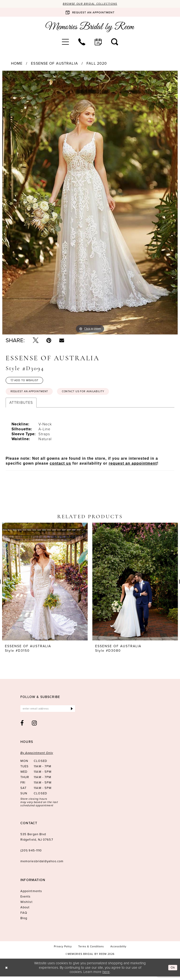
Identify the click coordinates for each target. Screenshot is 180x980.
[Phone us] (82, 42)
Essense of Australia (54, 64)
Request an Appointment (32, 394)
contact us (60, 466)
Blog (24, 922)
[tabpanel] (90, 203)
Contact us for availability (92, 394)
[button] (65, 42)
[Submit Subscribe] (72, 712)
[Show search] (115, 42)
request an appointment (133, 466)
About (25, 911)
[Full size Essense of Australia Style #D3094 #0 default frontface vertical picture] (90, 203)
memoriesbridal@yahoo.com (42, 865)
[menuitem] (65, 42)
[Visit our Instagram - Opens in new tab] (34, 726)
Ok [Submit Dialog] (172, 971)
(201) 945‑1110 (31, 854)
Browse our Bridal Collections (90, 4)
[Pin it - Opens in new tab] (49, 341)
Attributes (21, 405)
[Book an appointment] (90, 13)
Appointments (31, 895)
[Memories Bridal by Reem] (90, 27)
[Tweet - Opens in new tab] (36, 341)
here (106, 975)
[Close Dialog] (7, 971)
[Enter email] (48, 712)
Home (17, 64)
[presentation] (45, 584)
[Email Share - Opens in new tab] (62, 341)
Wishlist (26, 905)
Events (25, 900)
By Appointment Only (37, 756)
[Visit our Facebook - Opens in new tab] (22, 726)
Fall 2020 (97, 64)
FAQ (24, 916)
